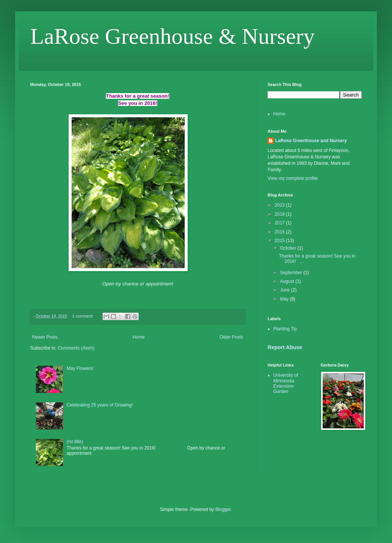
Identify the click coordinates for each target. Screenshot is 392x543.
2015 (280, 241)
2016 (280, 232)
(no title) (75, 442)
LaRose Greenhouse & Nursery (172, 36)
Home (139, 337)
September (292, 273)
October (289, 248)
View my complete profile (293, 178)
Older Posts (231, 337)
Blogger (223, 509)
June (286, 290)
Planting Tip (285, 329)
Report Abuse (285, 347)
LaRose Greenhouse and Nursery (311, 141)
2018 (280, 214)
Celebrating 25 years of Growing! (100, 405)
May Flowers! (80, 368)
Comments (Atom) (76, 348)
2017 (280, 223)
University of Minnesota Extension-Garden (286, 383)
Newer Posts (45, 337)
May (285, 299)
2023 (280, 205)
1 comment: (83, 316)
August (288, 281)
